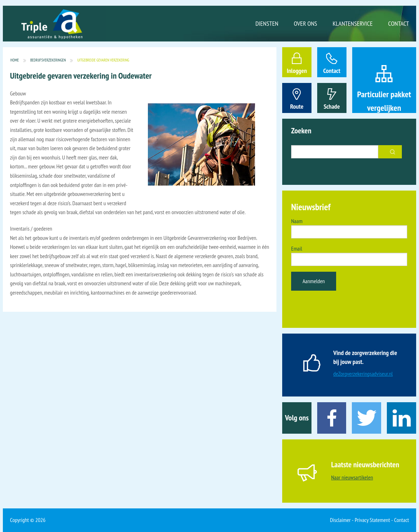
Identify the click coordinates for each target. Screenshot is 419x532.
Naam (297, 221)
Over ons (306, 23)
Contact (399, 23)
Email (297, 248)
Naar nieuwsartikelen (352, 477)
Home (15, 60)
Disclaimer (340, 520)
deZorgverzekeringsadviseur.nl (363, 374)
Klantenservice (353, 23)
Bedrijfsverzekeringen (48, 60)
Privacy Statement (372, 520)
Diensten (267, 23)
